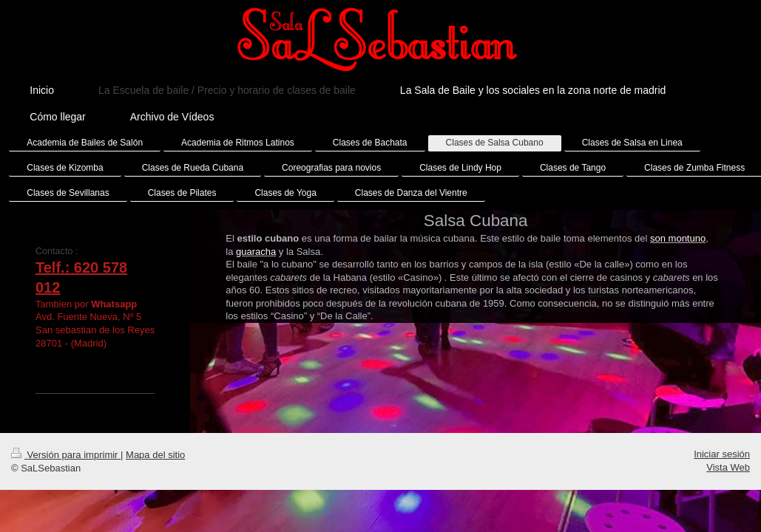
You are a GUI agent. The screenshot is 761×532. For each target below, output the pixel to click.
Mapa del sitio (155, 467)
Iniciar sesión (722, 467)
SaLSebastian (80, 369)
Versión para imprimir (66, 467)
